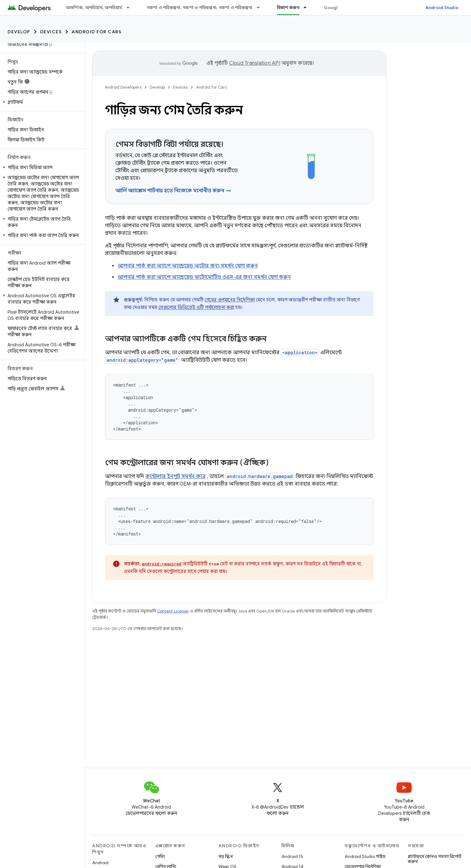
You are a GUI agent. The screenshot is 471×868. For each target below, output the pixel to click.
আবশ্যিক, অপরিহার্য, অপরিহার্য (94, 8)
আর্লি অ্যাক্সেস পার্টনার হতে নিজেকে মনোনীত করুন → (173, 191)
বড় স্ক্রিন (226, 856)
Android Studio (442, 8)
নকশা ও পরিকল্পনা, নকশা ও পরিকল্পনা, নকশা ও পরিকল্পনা (200, 8)
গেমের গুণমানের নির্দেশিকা (230, 300)
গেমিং (160, 856)
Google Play (337, 8)
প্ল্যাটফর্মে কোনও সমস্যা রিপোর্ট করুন (435, 859)
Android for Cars (97, 32)
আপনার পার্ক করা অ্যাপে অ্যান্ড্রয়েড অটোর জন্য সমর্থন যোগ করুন (188, 266)
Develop (19, 32)
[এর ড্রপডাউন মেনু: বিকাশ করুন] (308, 8)
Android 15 (292, 856)
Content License (173, 611)
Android (100, 863)
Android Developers (123, 87)
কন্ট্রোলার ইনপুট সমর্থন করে (175, 476)
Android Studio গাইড (365, 856)
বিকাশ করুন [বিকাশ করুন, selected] (288, 8)
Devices (51, 32)
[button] (41, 102)
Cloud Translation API (255, 63)
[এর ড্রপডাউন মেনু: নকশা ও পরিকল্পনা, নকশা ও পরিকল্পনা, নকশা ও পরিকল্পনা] (261, 8)
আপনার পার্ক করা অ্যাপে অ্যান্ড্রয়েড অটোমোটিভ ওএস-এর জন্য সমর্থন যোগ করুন (204, 277)
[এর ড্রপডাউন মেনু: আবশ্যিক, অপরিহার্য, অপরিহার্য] (131, 8)
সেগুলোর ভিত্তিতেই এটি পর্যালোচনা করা (196, 307)
